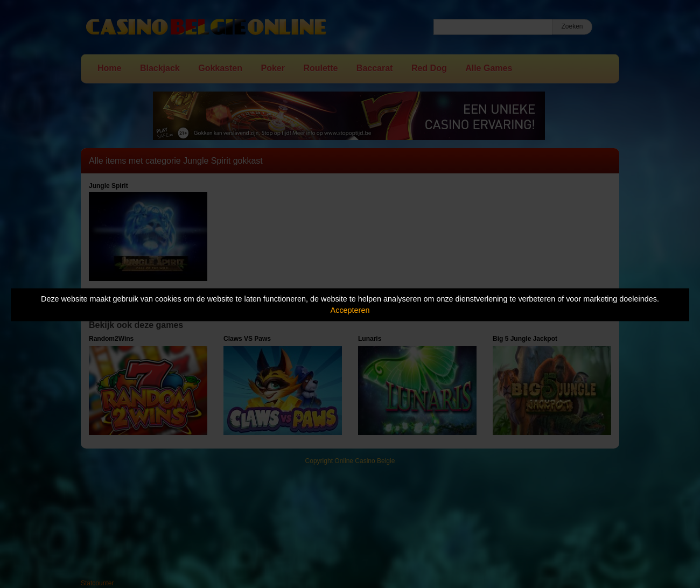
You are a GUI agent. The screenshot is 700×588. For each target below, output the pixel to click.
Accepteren (350, 310)
